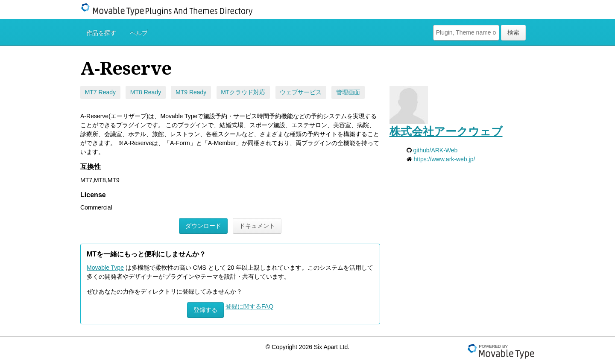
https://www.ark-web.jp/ (444, 159)
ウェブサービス (301, 92)
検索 (513, 32)
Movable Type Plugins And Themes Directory (172, 9)
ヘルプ (139, 33)
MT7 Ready (100, 92)
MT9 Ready (191, 92)
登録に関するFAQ (249, 306)
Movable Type (105, 268)
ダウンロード (203, 226)
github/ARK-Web (435, 150)
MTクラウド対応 (243, 92)
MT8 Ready (146, 92)
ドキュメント (257, 226)
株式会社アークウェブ (446, 131)
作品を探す (101, 33)
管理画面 (348, 92)
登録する (205, 310)
